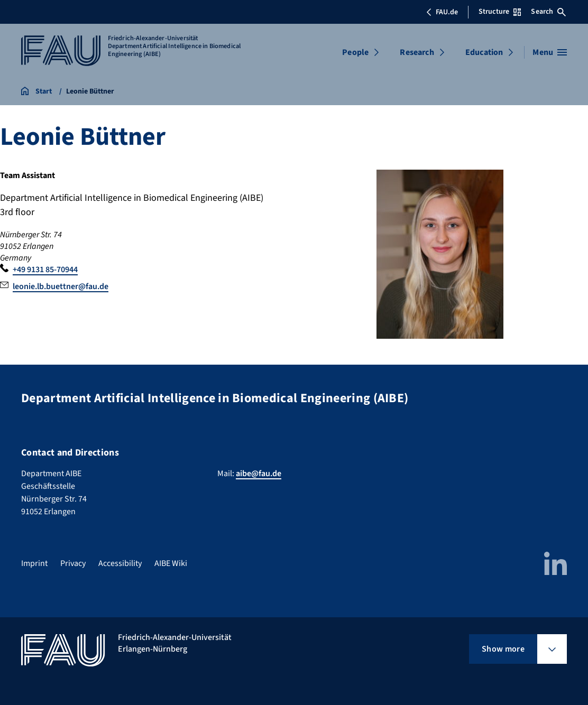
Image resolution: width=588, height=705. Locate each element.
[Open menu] (550, 52)
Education (484, 52)
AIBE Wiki (171, 563)
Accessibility (120, 563)
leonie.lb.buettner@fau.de (61, 286)
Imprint (34, 563)
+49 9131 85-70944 (45, 270)
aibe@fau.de (259, 474)
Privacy (73, 563)
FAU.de (442, 12)
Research (417, 52)
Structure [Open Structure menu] (500, 12)
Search (548, 12)
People (355, 52)
